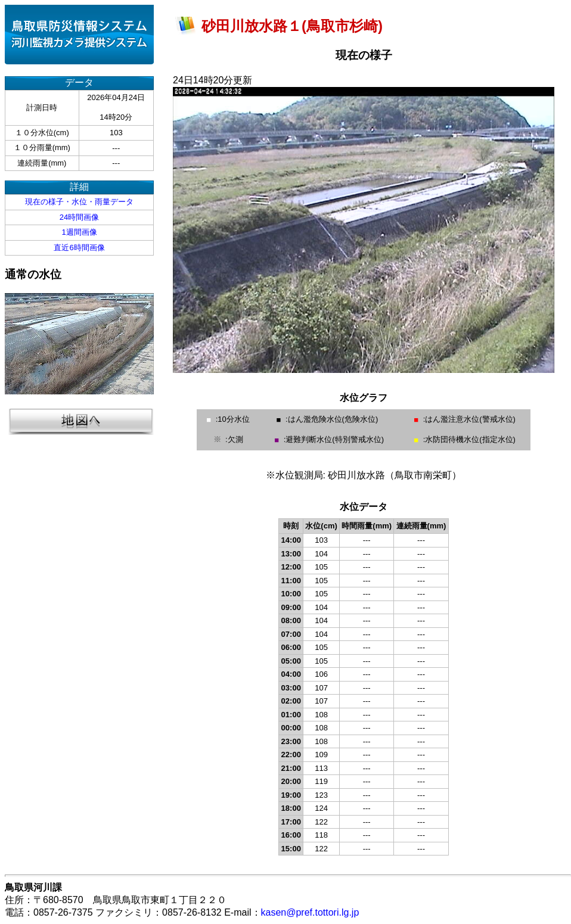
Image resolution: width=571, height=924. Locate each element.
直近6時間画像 (79, 248)
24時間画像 (79, 217)
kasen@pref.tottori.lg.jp (310, 912)
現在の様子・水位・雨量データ (79, 202)
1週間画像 (79, 232)
